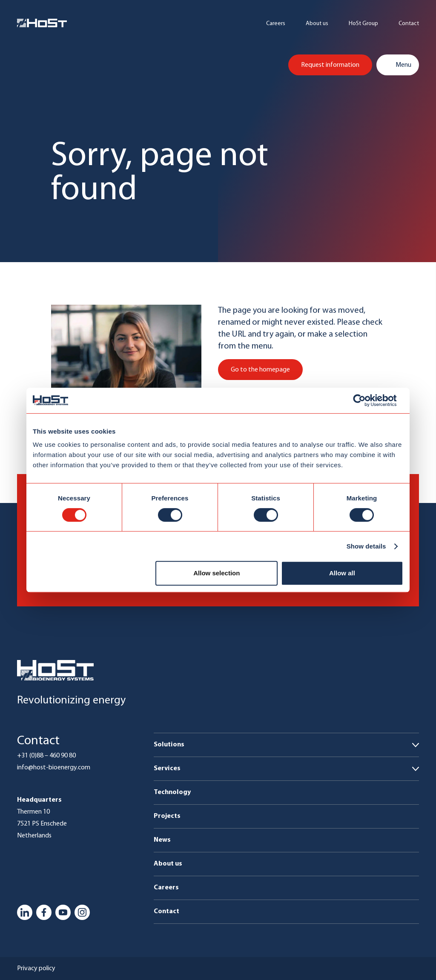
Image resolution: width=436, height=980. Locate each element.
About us (317, 24)
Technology (172, 792)
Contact (409, 24)
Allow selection (217, 573)
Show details (366, 546)
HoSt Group (363, 24)
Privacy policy (36, 969)
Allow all (342, 573)
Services (167, 769)
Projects (167, 816)
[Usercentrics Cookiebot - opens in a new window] (366, 400)
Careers (276, 24)
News (162, 840)
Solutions (169, 745)
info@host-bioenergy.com (54, 768)
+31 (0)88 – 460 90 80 (46, 756)
